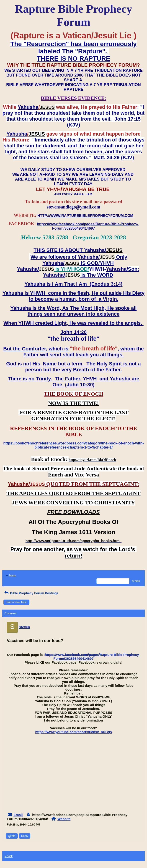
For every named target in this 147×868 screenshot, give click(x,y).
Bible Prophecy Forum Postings (31, 593)
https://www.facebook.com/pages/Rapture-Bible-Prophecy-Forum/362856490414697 (93, 657)
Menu (10, 575)
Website (64, 819)
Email (18, 815)
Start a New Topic (16, 602)
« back (9, 856)
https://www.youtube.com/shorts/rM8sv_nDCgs (73, 732)
